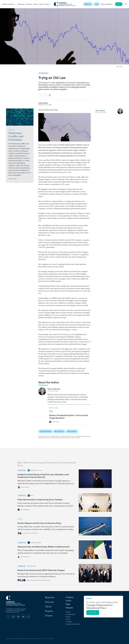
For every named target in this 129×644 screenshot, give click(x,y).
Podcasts (69, 608)
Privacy (68, 619)
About (36, 4)
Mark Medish (44, 103)
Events (68, 601)
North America (59, 431)
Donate (119, 4)
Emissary (29, 4)
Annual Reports (70, 614)
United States (72, 431)
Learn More (13, 179)
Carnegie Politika (36, 470)
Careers (68, 617)
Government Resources (73, 624)
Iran (97, 4)
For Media (69, 622)
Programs (70, 597)
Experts (42, 4)
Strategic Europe (36, 543)
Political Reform (45, 431)
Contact (68, 612)
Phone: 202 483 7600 (13, 612)
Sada (32, 496)
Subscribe (93, 612)
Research (21, 4)
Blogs (68, 604)
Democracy (88, 4)
